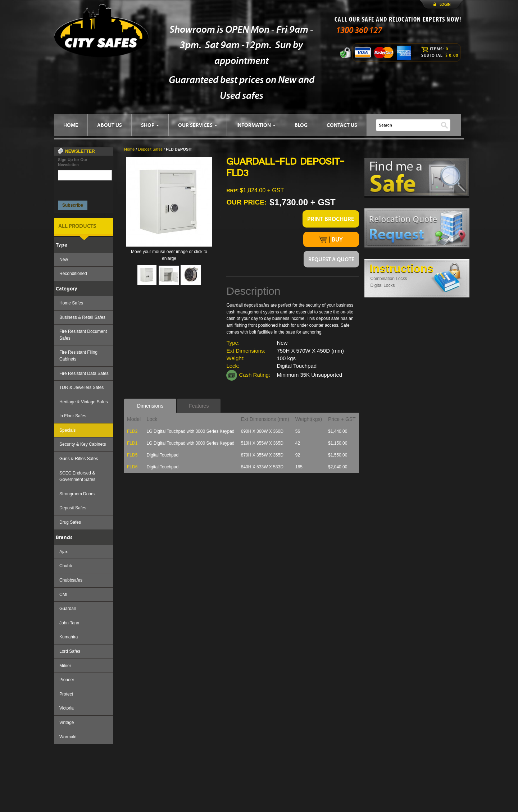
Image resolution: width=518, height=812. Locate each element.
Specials (67, 430)
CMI (63, 595)
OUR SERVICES (198, 125)
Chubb (66, 566)
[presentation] (85, 189)
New (64, 260)
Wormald (68, 737)
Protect (66, 694)
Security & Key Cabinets (83, 444)
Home (129, 149)
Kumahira (69, 637)
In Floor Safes (73, 416)
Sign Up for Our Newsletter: (73, 162)
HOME (71, 125)
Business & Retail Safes (82, 317)
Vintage (67, 722)
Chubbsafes (71, 580)
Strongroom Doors (77, 494)
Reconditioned (73, 274)
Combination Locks (389, 279)
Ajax (63, 552)
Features (199, 406)
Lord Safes (70, 651)
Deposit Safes (73, 508)
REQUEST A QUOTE (331, 259)
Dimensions (150, 406)
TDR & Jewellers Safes (81, 387)
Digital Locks (383, 285)
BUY (331, 239)
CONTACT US (342, 125)
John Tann (69, 623)
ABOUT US (110, 125)
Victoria (67, 708)
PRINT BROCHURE (331, 219)
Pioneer (67, 680)
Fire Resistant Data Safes (84, 373)
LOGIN (445, 4)
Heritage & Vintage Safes (84, 402)
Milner (65, 666)
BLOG (301, 125)
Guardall (67, 609)
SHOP (150, 125)
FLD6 (132, 467)
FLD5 (132, 455)
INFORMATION (256, 125)
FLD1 (132, 443)
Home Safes (71, 303)
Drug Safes (70, 522)
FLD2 (132, 431)
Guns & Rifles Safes (79, 459)
